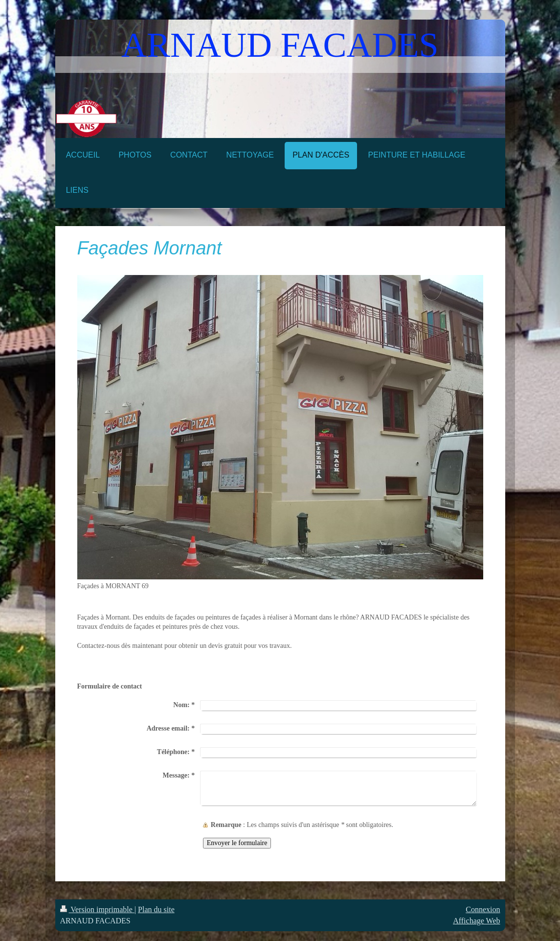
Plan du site (156, 909)
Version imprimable (97, 909)
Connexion (483, 909)
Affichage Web (476, 921)
